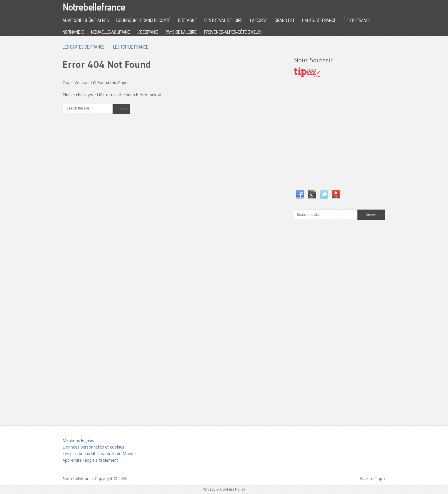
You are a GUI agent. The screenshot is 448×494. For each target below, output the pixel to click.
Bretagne (187, 20)
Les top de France (131, 47)
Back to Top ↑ (372, 478)
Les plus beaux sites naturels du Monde (99, 454)
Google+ (312, 194)
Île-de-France (357, 20)
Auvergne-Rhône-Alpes (86, 20)
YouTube (336, 194)
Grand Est (285, 20)
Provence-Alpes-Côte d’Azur (232, 32)
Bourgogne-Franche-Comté (143, 20)
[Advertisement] (337, 139)
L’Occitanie (148, 32)
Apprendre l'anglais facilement (90, 460)
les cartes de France (84, 47)
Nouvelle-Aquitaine (111, 32)
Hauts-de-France (319, 20)
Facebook (300, 194)
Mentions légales (78, 440)
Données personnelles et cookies (93, 447)
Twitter (324, 194)
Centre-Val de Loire (223, 20)
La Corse (259, 20)
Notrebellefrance (94, 7)
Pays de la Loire (181, 32)
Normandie (73, 32)
